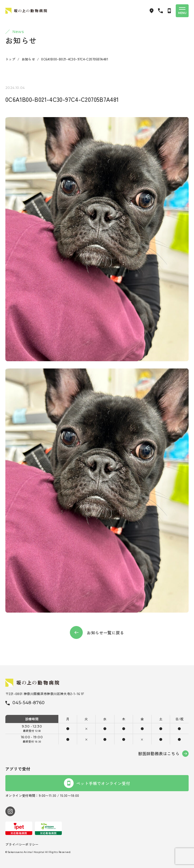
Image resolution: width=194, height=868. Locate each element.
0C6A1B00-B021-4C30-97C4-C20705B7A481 (75, 59)
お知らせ (28, 59)
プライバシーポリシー (22, 844)
